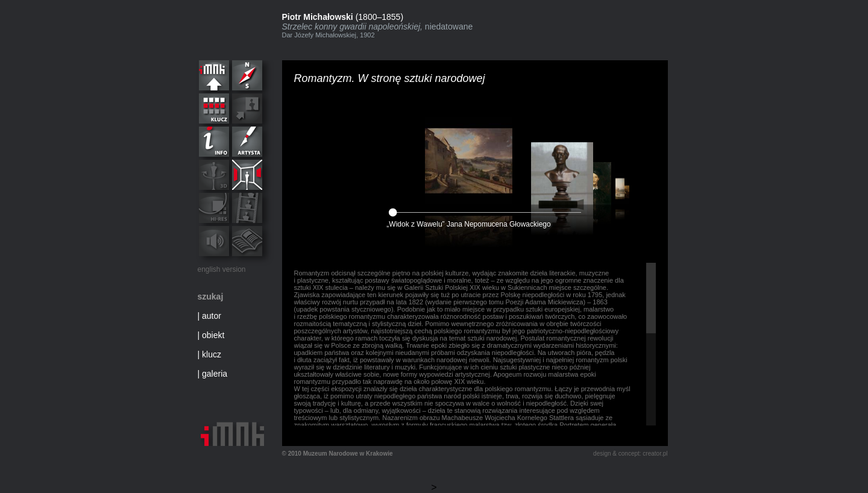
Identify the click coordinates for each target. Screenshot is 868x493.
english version (222, 269)
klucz (212, 354)
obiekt (213, 335)
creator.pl (655, 454)
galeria (215, 374)
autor (212, 316)
